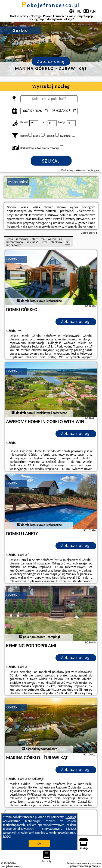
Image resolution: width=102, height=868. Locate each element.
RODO (7, 837)
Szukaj (51, 161)
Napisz (97, 866)
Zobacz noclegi (76, 321)
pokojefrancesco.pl (51, 5)
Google (70, 817)
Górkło (12, 259)
